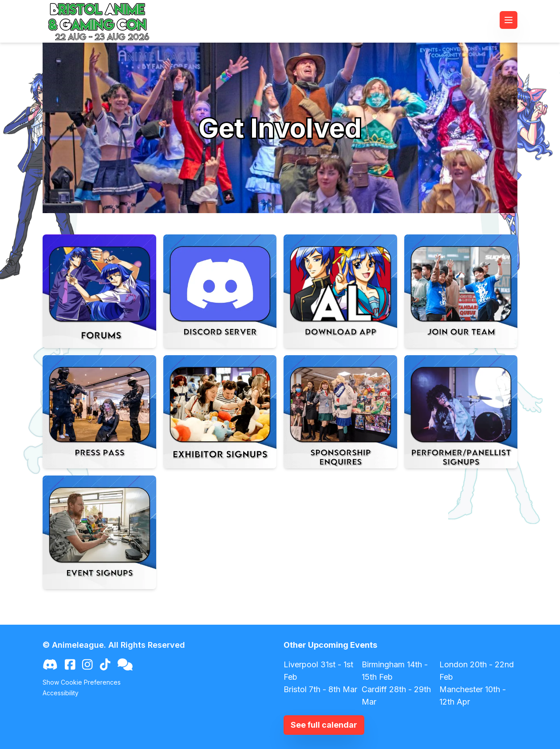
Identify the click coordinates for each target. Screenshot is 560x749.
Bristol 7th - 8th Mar (320, 689)
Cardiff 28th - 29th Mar (396, 695)
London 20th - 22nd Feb (477, 671)
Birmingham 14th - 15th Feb (395, 671)
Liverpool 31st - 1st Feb (318, 671)
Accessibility (61, 693)
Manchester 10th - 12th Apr (473, 695)
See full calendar (324, 725)
